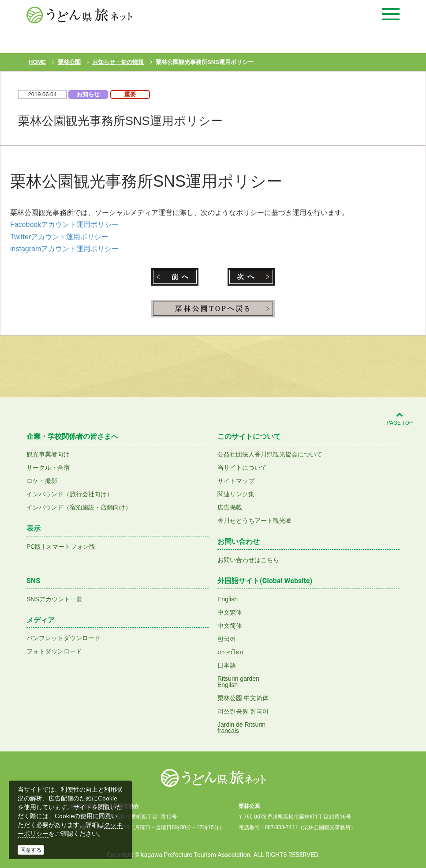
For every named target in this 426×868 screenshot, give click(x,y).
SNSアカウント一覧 (54, 599)
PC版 (34, 547)
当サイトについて (242, 468)
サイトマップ (236, 481)
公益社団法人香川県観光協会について (270, 454)
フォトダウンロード (54, 651)
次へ (251, 277)
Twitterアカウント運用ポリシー (59, 237)
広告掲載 (230, 507)
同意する (31, 850)
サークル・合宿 (48, 468)
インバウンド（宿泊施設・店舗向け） (79, 507)
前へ (175, 277)
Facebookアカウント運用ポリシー (64, 225)
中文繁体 (230, 612)
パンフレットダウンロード (64, 638)
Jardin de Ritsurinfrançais (241, 728)
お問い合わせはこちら (248, 560)
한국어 (227, 639)
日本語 (227, 665)
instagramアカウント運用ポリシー (64, 249)
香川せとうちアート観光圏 (254, 521)
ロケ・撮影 (42, 481)
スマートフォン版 (71, 547)
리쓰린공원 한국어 (243, 711)
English (228, 599)
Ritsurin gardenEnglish (238, 682)
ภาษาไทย (230, 652)
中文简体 (230, 626)
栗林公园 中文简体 (243, 698)
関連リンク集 (236, 494)
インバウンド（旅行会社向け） (70, 494)
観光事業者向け (48, 454)
